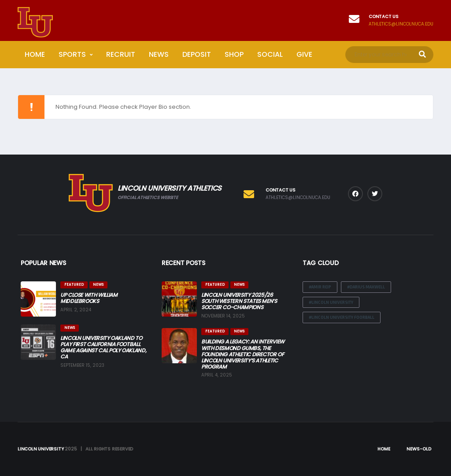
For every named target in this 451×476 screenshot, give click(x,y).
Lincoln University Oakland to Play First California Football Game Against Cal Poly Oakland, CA (103, 347)
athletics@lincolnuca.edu (401, 24)
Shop (234, 54)
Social (270, 54)
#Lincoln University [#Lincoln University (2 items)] (331, 302)
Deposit (197, 54)
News (159, 54)
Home (35, 54)
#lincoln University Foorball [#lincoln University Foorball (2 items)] (342, 317)
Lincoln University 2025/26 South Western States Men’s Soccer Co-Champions (239, 301)
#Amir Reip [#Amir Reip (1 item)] (320, 287)
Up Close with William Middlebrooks (89, 298)
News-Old (419, 449)
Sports (72, 54)
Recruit (121, 54)
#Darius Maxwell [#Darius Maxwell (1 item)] (366, 287)
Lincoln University (41, 449)
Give (304, 54)
